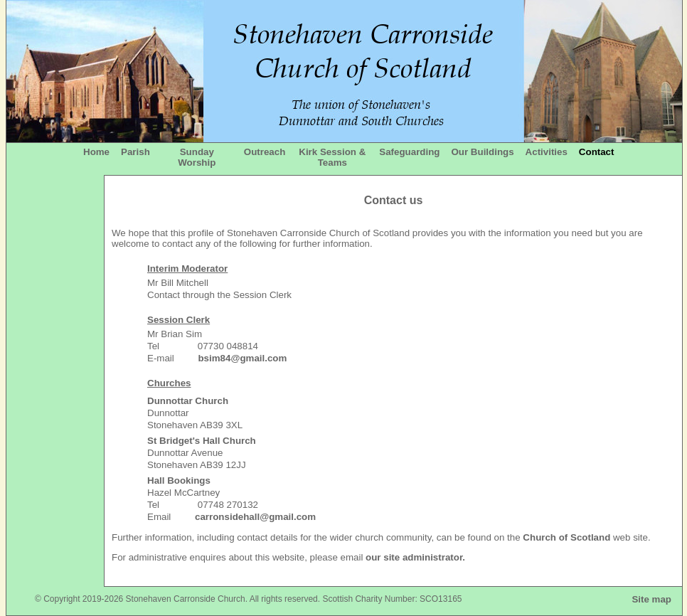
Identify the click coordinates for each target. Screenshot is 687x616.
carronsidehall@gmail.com (255, 517)
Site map (651, 599)
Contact (597, 152)
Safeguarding (409, 152)
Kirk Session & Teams (332, 157)
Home (96, 152)
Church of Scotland (566, 537)
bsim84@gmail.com (242, 358)
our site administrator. (415, 557)
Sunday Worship (197, 157)
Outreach (265, 152)
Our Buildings (482, 152)
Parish (135, 152)
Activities (547, 152)
